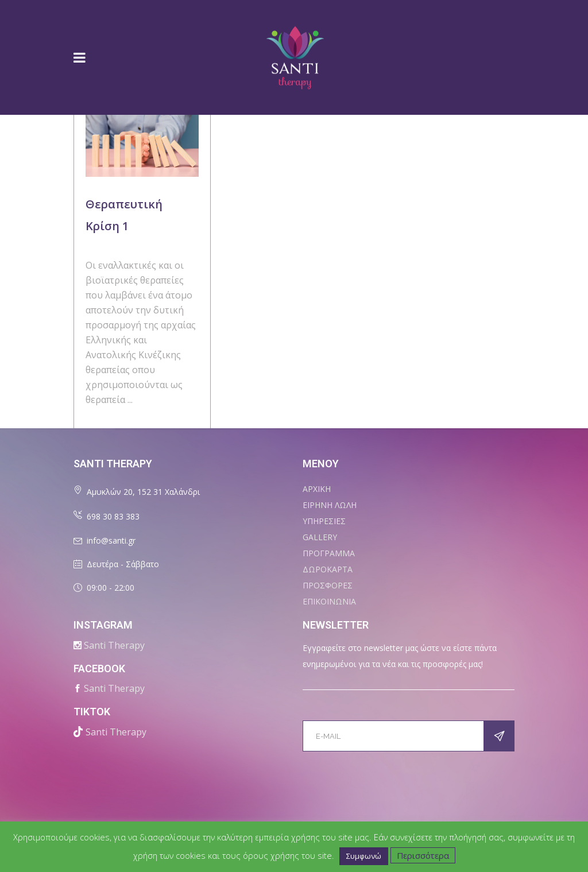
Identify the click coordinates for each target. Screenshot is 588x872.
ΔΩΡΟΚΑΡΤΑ (328, 569)
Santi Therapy (114, 645)
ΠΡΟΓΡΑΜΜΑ (329, 553)
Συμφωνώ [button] (364, 856)
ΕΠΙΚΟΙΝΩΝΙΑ (329, 601)
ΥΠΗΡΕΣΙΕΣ (324, 521)
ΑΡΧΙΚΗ (317, 489)
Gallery (320, 537)
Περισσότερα (423, 855)
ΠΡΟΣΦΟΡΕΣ (328, 585)
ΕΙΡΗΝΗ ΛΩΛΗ (330, 505)
